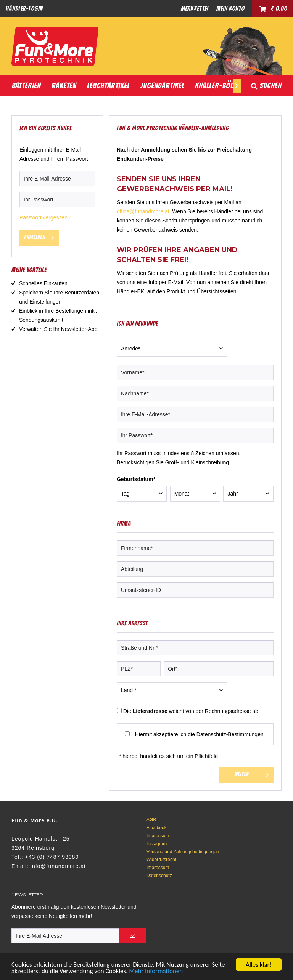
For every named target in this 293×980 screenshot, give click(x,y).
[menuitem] (24, 9)
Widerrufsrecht (161, 860)
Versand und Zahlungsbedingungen (183, 852)
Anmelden (39, 236)
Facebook (157, 828)
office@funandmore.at (143, 211)
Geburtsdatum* (136, 479)
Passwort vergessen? (45, 217)
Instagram (157, 844)
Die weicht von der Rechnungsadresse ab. (192, 711)
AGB (151, 820)
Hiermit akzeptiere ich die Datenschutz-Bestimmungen (199, 734)
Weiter (252, 773)
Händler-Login (24, 9)
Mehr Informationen (156, 971)
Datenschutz (159, 876)
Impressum (158, 836)
